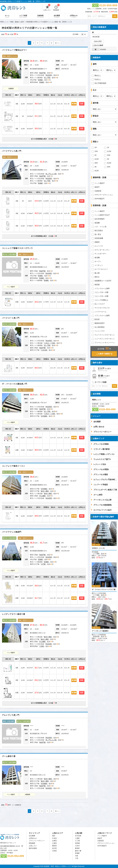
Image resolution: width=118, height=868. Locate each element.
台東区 (54, 841)
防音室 (97, 319)
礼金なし (98, 79)
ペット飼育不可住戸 (102, 215)
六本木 (77, 846)
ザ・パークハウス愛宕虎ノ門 (14, 384)
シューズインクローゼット (105, 339)
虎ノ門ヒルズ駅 (51, 174)
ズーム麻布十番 (9, 756)
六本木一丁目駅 (50, 343)
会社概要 (57, 16)
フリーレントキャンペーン (105, 343)
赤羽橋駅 (44, 416)
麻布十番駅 (45, 491)
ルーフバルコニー (101, 269)
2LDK (97, 159)
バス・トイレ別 (100, 227)
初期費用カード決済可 (103, 281)
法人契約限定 (100, 327)
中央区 (54, 838)
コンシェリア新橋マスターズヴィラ (17, 248)
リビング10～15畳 (101, 292)
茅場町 (77, 853)
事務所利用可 (100, 323)
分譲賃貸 (11, 89)
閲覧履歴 (56, 8)
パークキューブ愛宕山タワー (14, 50)
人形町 (77, 838)
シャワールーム (100, 312)
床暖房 (97, 242)
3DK (96, 163)
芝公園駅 (43, 496)
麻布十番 (78, 851)
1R (96, 147)
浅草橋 (77, 843)
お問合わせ (74, 16)
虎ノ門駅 (47, 78)
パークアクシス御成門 (12, 532)
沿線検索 (40, 16)
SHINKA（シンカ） (99, 548)
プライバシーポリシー (37, 841)
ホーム (7, 16)
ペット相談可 (11, 287)
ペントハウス (100, 331)
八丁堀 (77, 841)
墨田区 (54, 846)
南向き (97, 277)
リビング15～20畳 (101, 296)
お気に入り (47, 8)
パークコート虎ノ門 (11, 318)
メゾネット (99, 265)
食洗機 (97, 258)
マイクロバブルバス (102, 308)
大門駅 (43, 564)
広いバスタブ (100, 304)
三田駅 (42, 646)
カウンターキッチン (102, 250)
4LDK (97, 171)
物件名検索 (33, 848)
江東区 (54, 843)
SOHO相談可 (100, 199)
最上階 (97, 273)
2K (96, 155)
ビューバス (99, 246)
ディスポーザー (100, 254)
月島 (77, 856)
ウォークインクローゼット (105, 335)
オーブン (98, 261)
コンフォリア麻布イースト (13, 466)
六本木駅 (44, 350)
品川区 (54, 848)
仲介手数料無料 (100, 83)
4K (96, 167)
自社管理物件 (100, 219)
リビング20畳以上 (101, 300)
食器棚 (97, 223)
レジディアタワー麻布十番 (13, 614)
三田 (77, 858)
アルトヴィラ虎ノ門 (11, 715)
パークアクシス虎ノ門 (12, 151)
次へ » (57, 43)
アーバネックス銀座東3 (100, 631)
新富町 (77, 848)
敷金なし (98, 75)
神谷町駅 (49, 75)
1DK (96, 151)
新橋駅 (40, 80)
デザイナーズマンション (104, 195)
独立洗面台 (99, 230)
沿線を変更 (98, 41)
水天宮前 (78, 836)
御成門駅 (43, 73)
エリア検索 (23, 16)
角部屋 (97, 285)
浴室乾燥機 (99, 238)
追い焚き (98, 234)
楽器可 (97, 187)
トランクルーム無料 (102, 288)
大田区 (54, 851)
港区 (54, 836)
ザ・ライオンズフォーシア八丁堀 (104, 590)
